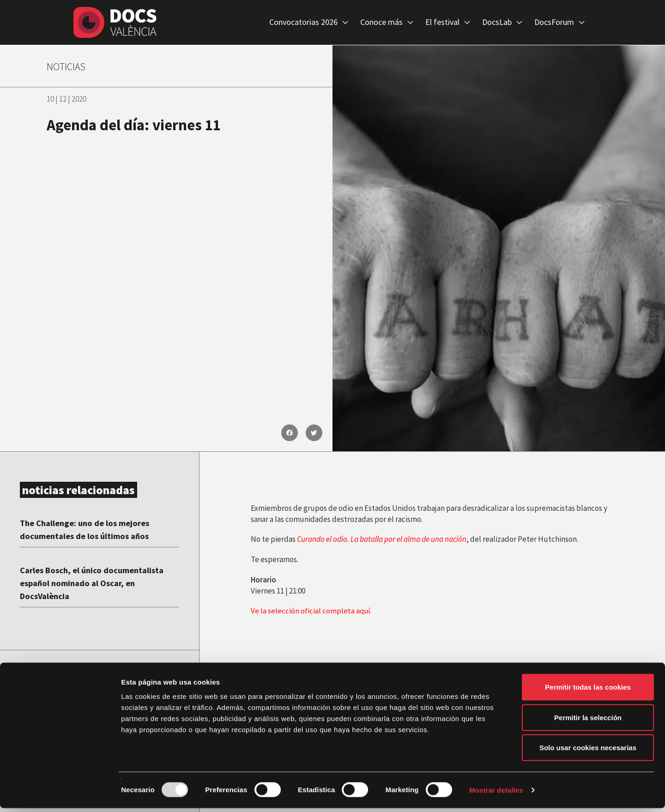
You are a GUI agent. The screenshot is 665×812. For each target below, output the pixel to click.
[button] (290, 433)
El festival (448, 23)
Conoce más (387, 23)
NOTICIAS (69, 66)
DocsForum (559, 23)
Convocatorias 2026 (309, 23)
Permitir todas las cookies (588, 691)
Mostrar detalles (496, 794)
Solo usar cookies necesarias (588, 751)
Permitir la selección (588, 721)
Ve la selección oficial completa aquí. (312, 611)
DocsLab (502, 23)
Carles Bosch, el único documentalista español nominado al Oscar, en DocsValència (98, 583)
